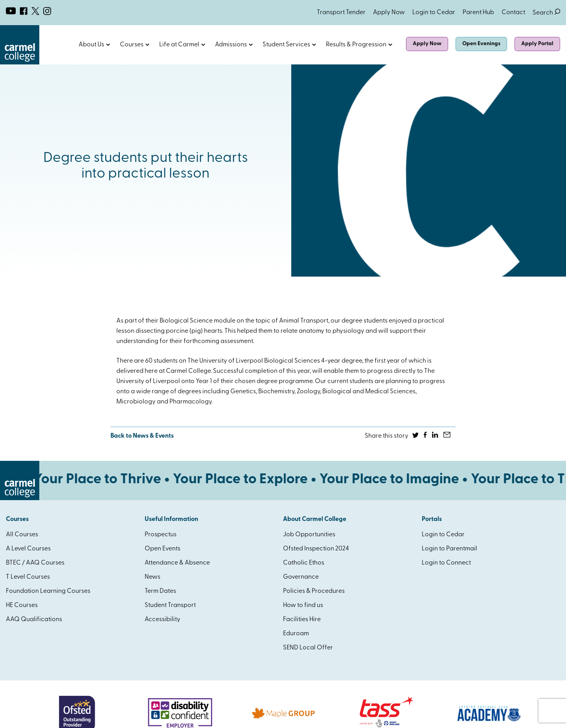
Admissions (231, 45)
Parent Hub (478, 13)
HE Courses (22, 605)
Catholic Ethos (304, 563)
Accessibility (163, 620)
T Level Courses (28, 577)
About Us (91, 45)
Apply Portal (537, 44)
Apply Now (389, 13)
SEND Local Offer (308, 648)
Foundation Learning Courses (48, 591)
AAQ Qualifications (34, 620)
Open (108, 45)
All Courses (22, 535)
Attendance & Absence (177, 563)
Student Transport (170, 605)
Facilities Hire (302, 620)
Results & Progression (356, 45)
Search (546, 13)
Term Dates (160, 591)
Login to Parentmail (449, 549)
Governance (301, 577)
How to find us (303, 605)
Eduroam (296, 634)
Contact (513, 13)
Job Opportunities (309, 535)
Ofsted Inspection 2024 (316, 549)
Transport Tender (341, 13)
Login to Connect (446, 563)
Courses (132, 45)
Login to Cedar (434, 13)
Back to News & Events (142, 436)
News (153, 577)
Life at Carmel (179, 45)
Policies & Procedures (314, 591)
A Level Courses (28, 549)
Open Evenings (481, 44)
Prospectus (161, 535)
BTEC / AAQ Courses (35, 563)
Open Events (163, 549)
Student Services (286, 45)
